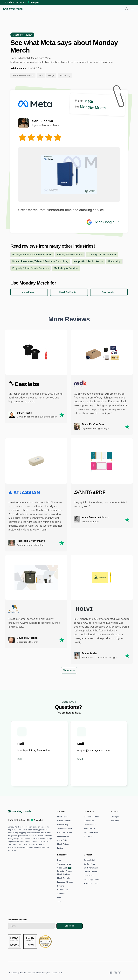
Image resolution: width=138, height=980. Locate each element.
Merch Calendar (64, 878)
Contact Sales (89, 864)
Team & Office (90, 828)
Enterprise (88, 836)
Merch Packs (62, 817)
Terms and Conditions (34, 973)
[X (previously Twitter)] (119, 973)
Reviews (61, 886)
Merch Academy (64, 874)
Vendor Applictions (91, 880)
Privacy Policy (46, 973)
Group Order (62, 840)
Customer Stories (64, 864)
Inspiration (115, 821)
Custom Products (64, 821)
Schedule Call (90, 860)
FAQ (59, 898)
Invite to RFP (89, 876)
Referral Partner (90, 872)
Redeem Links (63, 836)
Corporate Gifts (90, 825)
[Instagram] (115, 973)
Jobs (59, 901)
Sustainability (63, 890)
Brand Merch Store (65, 832)
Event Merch (89, 821)
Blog (59, 860)
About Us (61, 894)
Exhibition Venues (64, 871)
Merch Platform (63, 844)
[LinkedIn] (111, 973)
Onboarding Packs (91, 817)
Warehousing (63, 825)
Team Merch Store (65, 828)
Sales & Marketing (91, 832)
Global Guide (62, 868)
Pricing (60, 848)
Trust (60, 973)
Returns (54, 973)
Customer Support (91, 868)
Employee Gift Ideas (65, 882)
